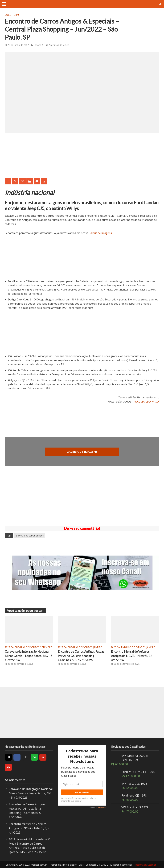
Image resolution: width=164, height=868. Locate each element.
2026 (7, 647)
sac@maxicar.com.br (145, 864)
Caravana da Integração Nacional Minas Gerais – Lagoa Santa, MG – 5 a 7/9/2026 (28, 656)
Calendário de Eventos (25, 647)
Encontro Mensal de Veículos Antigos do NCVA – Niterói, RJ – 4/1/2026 (133, 656)
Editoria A (38, 45)
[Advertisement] (82, 498)
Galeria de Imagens (100, 233)
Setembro (46, 647)
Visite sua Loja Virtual (146, 402)
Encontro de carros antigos (30, 536)
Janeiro (98, 647)
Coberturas (12, 15)
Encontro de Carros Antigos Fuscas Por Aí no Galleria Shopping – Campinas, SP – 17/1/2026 (82, 656)
